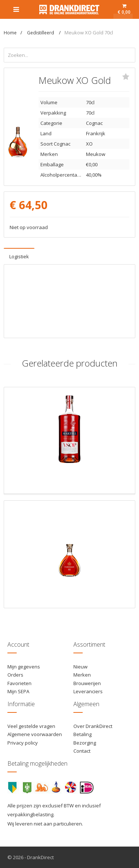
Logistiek (19, 256)
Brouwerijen (87, 683)
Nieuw (80, 667)
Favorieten (19, 683)
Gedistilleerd (41, 33)
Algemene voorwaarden (35, 734)
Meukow (96, 154)
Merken (82, 675)
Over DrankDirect (93, 726)
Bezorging (85, 743)
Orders (15, 675)
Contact (82, 751)
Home (10, 33)
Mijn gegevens (24, 667)
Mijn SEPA (18, 691)
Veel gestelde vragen (31, 726)
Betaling (82, 734)
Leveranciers (88, 691)
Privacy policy (23, 743)
